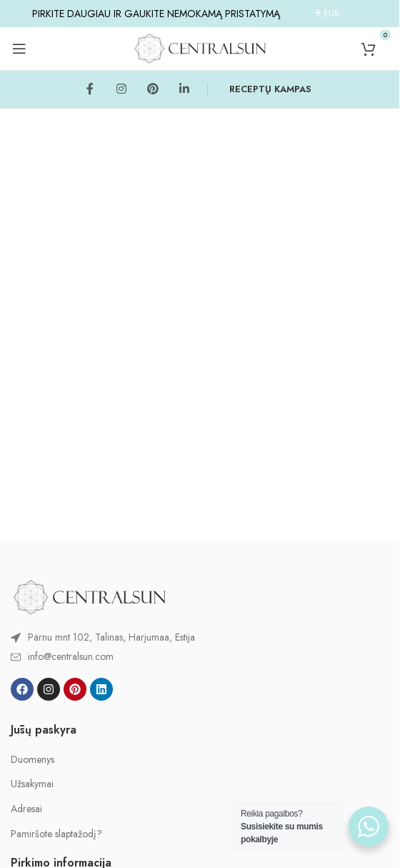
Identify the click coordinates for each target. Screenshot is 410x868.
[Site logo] (200, 47)
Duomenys (32, 760)
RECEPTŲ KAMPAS (270, 89)
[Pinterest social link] (153, 89)
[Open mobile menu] (19, 49)
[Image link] (89, 596)
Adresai (26, 809)
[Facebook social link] (90, 89)
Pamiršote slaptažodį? (56, 834)
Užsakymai (32, 784)
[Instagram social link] (121, 89)
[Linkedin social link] (184, 89)
